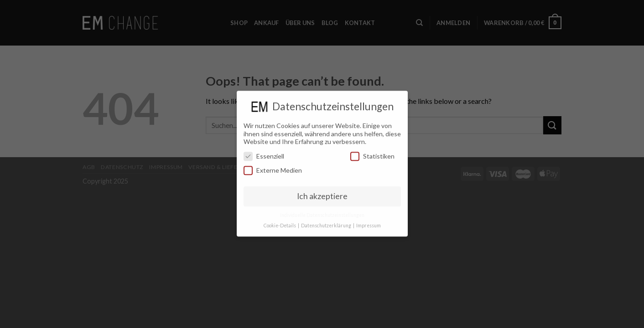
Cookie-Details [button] (280, 222)
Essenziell (264, 153)
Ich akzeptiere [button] (322, 193)
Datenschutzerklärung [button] (327, 222)
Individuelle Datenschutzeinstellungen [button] (322, 212)
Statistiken (372, 153)
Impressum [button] (369, 222)
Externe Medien (273, 167)
